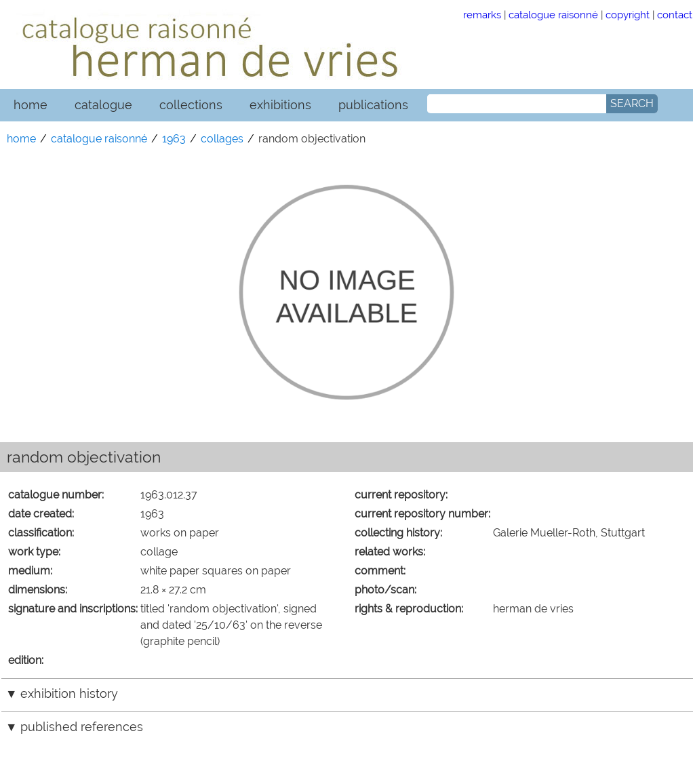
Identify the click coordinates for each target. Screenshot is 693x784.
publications (373, 105)
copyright (628, 15)
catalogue (103, 105)
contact (675, 15)
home (31, 105)
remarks (482, 15)
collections (191, 105)
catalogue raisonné (553, 15)
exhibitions (280, 105)
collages (222, 139)
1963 (174, 139)
